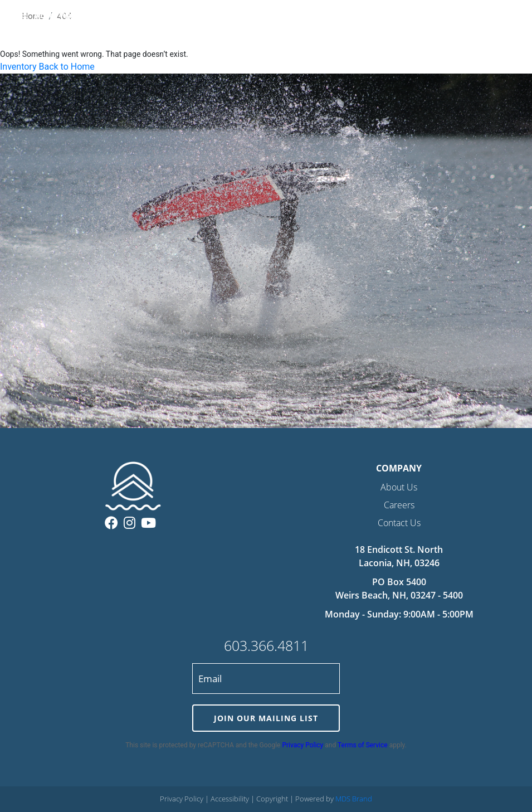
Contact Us (399, 523)
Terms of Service (363, 745)
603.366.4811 (266, 645)
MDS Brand (354, 799)
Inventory (18, 67)
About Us (399, 487)
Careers (399, 505)
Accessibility (231, 799)
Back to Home (66, 67)
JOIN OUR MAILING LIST (266, 718)
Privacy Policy (302, 745)
